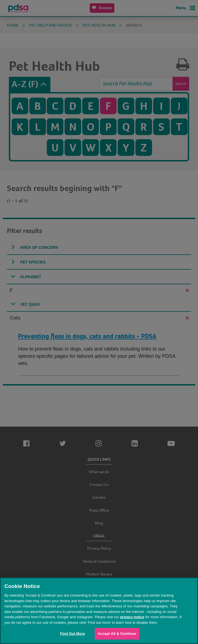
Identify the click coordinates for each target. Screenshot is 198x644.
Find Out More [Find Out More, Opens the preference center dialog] (73, 634)
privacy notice (132, 617)
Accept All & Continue (117, 634)
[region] (99, 611)
